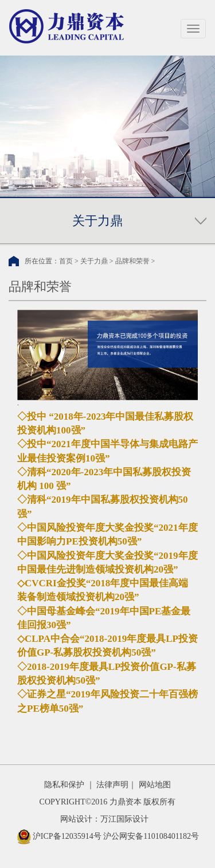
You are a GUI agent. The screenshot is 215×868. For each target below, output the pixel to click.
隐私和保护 (64, 785)
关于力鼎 (94, 261)
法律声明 (112, 785)
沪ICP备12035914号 (67, 836)
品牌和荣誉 (132, 261)
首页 (66, 261)
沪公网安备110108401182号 (151, 836)
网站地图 (155, 785)
